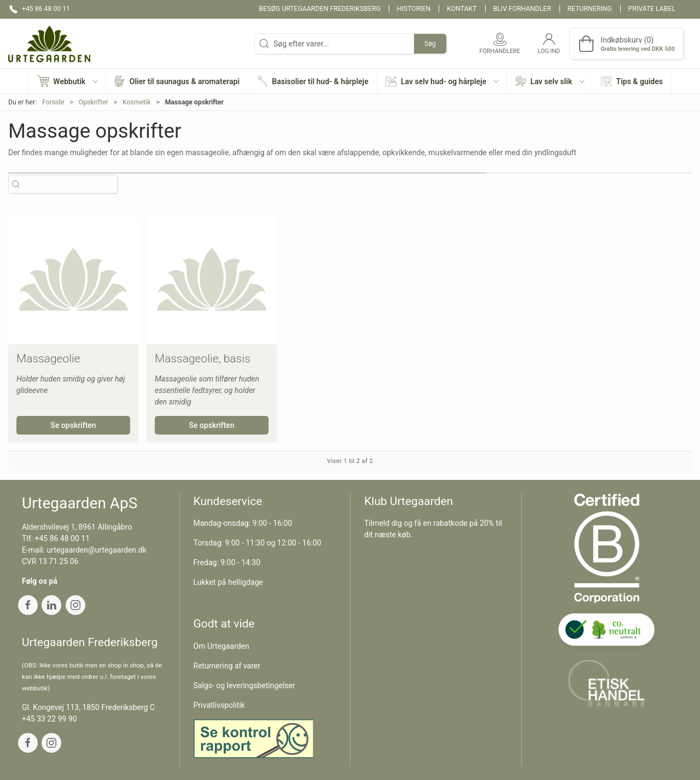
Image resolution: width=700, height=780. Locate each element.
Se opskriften (73, 425)
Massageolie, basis (203, 359)
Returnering (590, 9)
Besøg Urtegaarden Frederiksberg (320, 9)
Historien (414, 9)
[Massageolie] (73, 279)
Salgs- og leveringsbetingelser (244, 685)
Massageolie (48, 359)
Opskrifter (94, 102)
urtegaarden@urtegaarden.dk (96, 550)
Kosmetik (136, 102)
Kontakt (462, 9)
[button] (67, 81)
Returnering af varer (227, 666)
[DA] (49, 44)
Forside (53, 102)
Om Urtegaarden (221, 646)
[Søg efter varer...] (72, 184)
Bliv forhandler (522, 9)
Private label (652, 9)
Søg (430, 44)
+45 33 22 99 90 (49, 719)
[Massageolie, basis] (212, 279)
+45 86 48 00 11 (63, 538)
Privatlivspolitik (219, 705)
